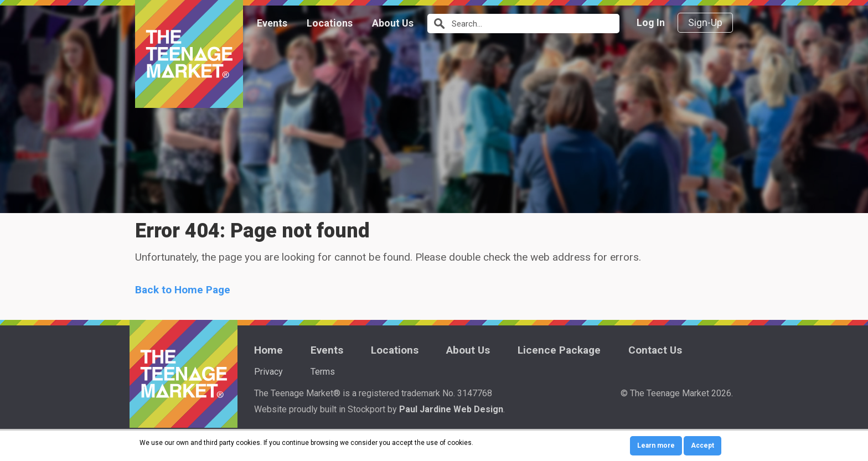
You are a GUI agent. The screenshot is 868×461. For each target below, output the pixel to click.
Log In (651, 22)
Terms (323, 372)
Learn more (656, 446)
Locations (330, 23)
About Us (393, 23)
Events (272, 23)
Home (268, 350)
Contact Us (655, 350)
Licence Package (559, 350)
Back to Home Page (183, 290)
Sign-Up (705, 22)
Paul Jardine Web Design (451, 409)
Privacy (268, 372)
